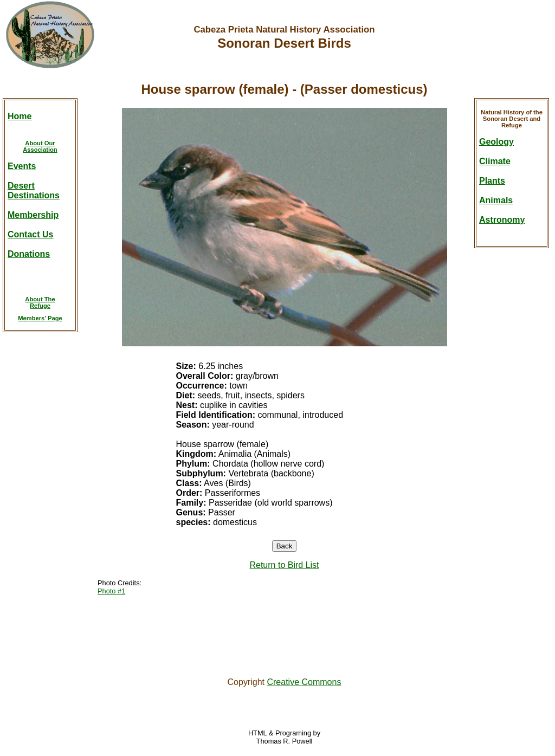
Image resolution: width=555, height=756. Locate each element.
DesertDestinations (34, 190)
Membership (33, 215)
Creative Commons (304, 682)
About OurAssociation (40, 146)
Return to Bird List (284, 565)
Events (22, 166)
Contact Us (30, 234)
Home (20, 116)
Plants (492, 181)
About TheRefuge (40, 302)
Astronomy (502, 220)
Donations (29, 254)
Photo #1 (111, 591)
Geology (496, 142)
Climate (495, 161)
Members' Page (40, 318)
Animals (496, 200)
